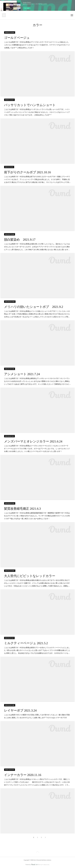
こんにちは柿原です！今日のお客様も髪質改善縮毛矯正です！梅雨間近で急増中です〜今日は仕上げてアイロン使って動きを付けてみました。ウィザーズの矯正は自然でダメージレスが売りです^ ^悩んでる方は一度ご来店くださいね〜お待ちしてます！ (37, 516)
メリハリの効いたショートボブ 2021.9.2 (34, 307)
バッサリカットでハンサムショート (30, 105)
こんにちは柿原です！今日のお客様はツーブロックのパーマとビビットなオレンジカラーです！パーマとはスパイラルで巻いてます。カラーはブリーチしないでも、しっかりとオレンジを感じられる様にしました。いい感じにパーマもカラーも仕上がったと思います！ (37, 449)
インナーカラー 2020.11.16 (23, 775)
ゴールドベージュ (17, 38)
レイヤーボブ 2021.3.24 (20, 710)
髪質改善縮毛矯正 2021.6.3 (22, 509)
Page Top (37, 852)
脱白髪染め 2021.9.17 (20, 240)
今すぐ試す (27, 8)
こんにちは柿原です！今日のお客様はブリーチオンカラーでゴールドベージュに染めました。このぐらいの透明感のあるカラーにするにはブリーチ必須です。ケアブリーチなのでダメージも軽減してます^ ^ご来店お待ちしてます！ (37, 45)
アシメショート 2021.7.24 (22, 374)
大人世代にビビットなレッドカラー (30, 576)
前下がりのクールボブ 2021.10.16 (27, 172)
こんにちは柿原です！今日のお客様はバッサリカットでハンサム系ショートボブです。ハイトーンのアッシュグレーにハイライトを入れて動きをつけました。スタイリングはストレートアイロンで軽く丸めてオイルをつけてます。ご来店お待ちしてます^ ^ (37, 112)
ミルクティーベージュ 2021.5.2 (26, 643)
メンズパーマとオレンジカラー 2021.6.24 (33, 441)
